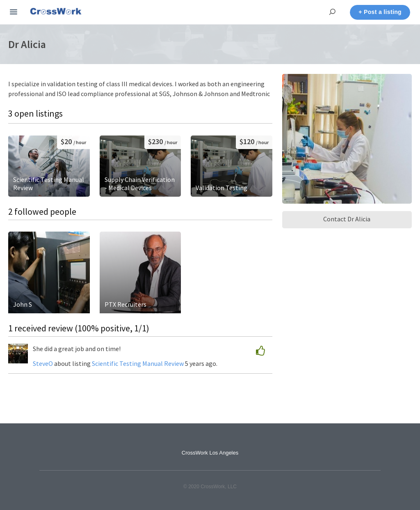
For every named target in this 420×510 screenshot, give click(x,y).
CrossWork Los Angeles (210, 453)
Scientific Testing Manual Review (138, 363)
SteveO (43, 363)
